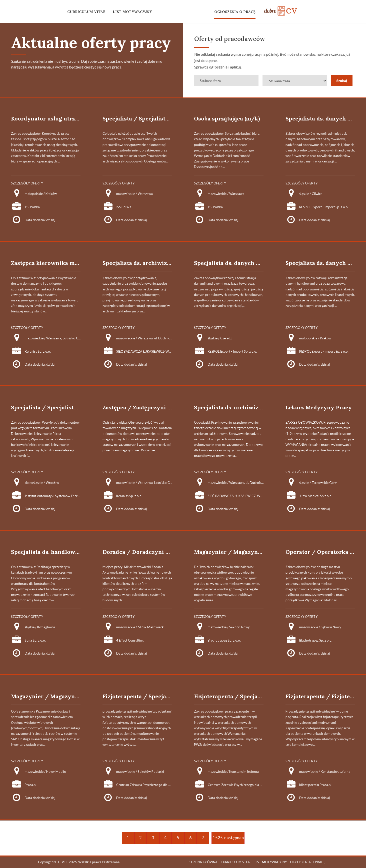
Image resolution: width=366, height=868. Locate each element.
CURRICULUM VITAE (86, 12)
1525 (218, 838)
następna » (234, 838)
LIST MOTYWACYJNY (132, 12)
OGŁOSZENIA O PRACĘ (235, 12)
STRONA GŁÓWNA (203, 862)
